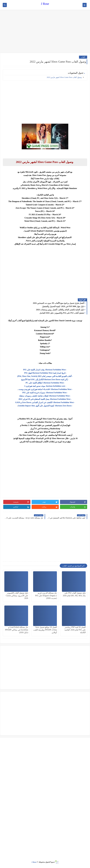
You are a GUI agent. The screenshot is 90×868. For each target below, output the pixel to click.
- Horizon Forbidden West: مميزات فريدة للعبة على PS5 (45, 393)
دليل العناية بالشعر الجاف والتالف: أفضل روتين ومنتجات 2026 (60, 310)
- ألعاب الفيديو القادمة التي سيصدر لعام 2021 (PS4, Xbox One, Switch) (45, 376)
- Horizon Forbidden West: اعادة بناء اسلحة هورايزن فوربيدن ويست (45, 389)
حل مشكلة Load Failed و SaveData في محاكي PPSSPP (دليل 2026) (17, 630)
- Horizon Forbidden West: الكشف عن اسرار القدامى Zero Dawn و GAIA (45, 402)
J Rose (45, 4)
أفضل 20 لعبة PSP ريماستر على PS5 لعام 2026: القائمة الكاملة (75, 630)
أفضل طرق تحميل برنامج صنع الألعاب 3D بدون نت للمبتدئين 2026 (58, 303)
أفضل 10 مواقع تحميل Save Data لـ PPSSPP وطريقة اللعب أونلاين (45, 630)
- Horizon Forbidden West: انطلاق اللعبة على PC (45, 383)
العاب (83, 57)
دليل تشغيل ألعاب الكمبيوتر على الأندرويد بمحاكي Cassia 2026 (17, 596)
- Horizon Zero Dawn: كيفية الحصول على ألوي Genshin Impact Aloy (45, 406)
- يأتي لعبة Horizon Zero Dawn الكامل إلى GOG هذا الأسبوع (45, 380)
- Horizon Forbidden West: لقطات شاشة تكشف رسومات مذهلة (45, 396)
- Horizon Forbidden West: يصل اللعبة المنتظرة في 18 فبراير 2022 (45, 399)
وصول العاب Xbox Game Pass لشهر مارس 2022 (64, 77)
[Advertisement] (45, 32)
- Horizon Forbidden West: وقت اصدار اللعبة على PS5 (45, 370)
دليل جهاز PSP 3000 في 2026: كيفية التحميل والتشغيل (63, 306)
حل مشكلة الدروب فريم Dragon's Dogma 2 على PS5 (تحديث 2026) (46, 596)
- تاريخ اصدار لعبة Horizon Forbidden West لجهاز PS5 (45, 373)
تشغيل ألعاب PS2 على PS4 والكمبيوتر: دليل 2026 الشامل (62, 313)
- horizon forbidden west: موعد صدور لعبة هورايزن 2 (45, 386)
